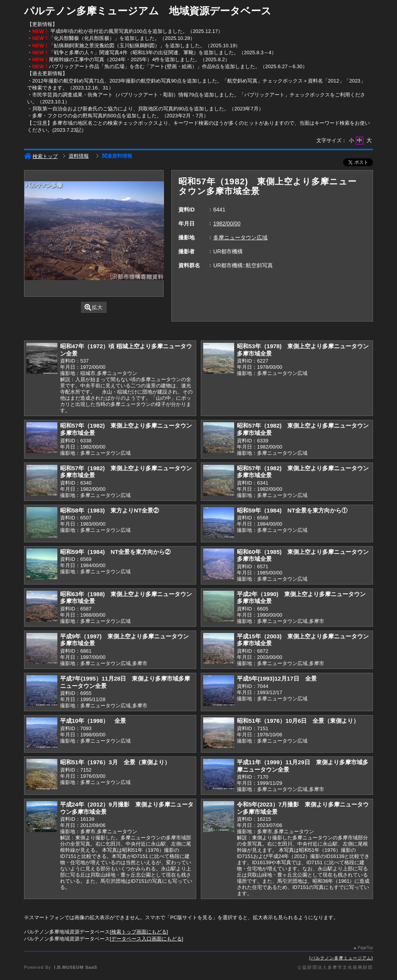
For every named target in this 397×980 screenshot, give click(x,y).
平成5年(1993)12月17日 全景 (277, 678)
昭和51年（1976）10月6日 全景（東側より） (298, 721)
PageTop (365, 948)
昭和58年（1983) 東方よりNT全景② (110, 510)
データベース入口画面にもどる (147, 939)
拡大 (94, 307)
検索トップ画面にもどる (139, 932)
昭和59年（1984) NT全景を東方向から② (115, 552)
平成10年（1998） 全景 (93, 721)
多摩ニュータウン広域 (240, 237)
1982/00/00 (227, 224)
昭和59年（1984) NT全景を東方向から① (292, 510)
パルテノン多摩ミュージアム (341, 958)
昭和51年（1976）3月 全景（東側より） (115, 762)
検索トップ (41, 156)
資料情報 (79, 156)
